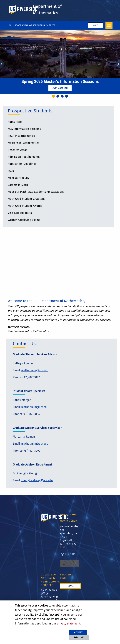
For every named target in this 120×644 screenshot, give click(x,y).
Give (95, 26)
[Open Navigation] (109, 26)
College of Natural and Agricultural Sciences (32, 26)
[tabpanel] (60, 62)
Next (118, 64)
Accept (78, 633)
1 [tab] (54, 97)
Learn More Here (60, 88)
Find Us (70, 560)
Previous (2, 64)
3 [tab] (63, 97)
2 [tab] (58, 97)
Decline (79, 638)
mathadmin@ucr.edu (35, 371)
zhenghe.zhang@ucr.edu (37, 481)
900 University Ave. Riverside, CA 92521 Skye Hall (69, 534)
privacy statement (69, 624)
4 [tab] (67, 97)
